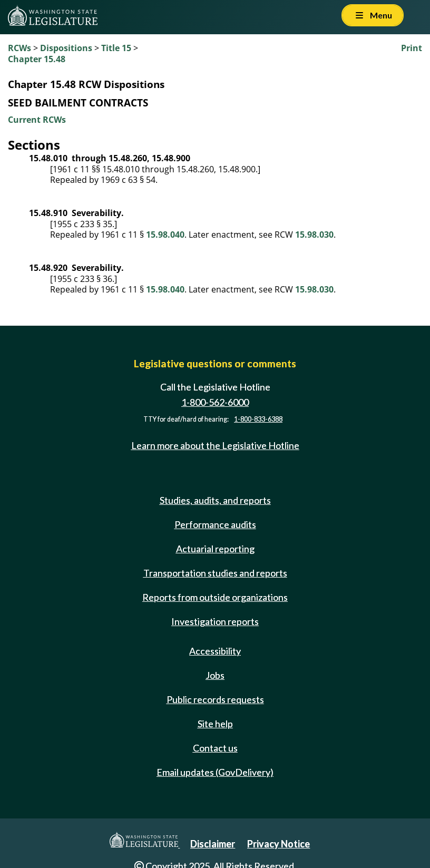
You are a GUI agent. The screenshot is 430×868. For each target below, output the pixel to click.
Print (412, 48)
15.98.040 (165, 235)
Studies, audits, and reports (215, 500)
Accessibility (215, 651)
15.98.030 (314, 235)
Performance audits (215, 524)
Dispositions (66, 48)
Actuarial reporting (215, 549)
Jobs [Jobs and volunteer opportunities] (215, 675)
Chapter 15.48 (37, 59)
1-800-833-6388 (258, 419)
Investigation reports (215, 621)
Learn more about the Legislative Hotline (215, 445)
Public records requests (215, 699)
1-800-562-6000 (215, 402)
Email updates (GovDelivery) (215, 772)
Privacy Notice (278, 844)
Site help (215, 724)
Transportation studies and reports (215, 573)
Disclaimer (213, 844)
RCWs (19, 48)
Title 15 (116, 48)
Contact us (215, 748)
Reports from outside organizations (215, 597)
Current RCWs (37, 120)
